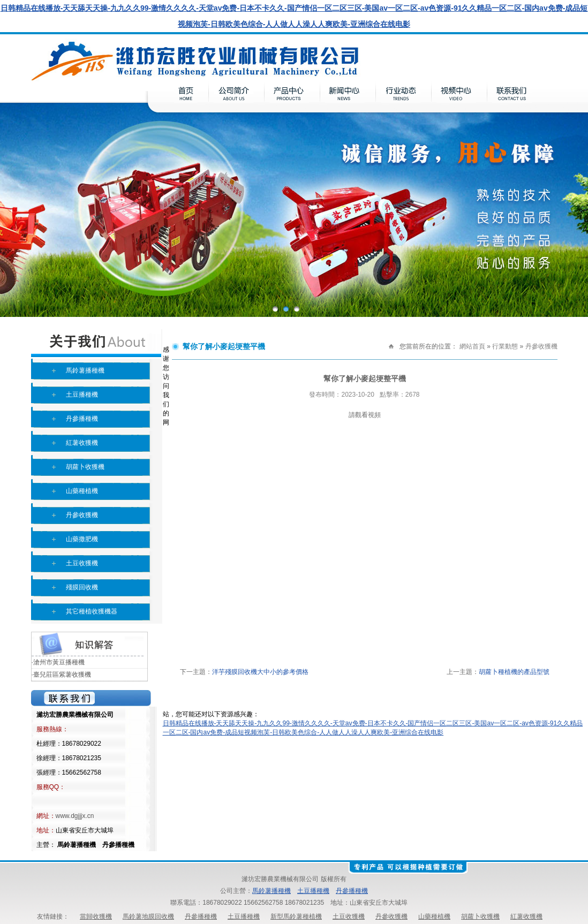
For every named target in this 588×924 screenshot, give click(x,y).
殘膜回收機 (82, 587)
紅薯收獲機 (82, 443)
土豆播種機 (82, 395)
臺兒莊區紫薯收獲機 (62, 675)
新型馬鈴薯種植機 (296, 917)
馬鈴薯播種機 (85, 370)
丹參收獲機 (82, 515)
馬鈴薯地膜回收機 (148, 917)
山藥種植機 (82, 491)
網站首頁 (472, 346)
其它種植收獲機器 (92, 611)
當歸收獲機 (96, 917)
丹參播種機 (82, 419)
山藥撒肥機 (82, 539)
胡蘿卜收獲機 (85, 467)
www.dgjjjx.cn (75, 816)
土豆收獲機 (82, 563)
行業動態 (505, 346)
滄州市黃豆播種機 (59, 662)
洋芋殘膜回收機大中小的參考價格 (260, 672)
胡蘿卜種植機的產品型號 (514, 672)
